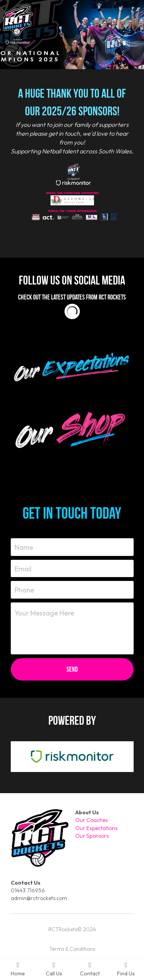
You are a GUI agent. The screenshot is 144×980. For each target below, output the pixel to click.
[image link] (72, 366)
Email (23, 568)
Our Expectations (96, 828)
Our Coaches (91, 820)
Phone (24, 590)
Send (72, 669)
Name (24, 547)
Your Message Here (44, 613)
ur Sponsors (94, 836)
